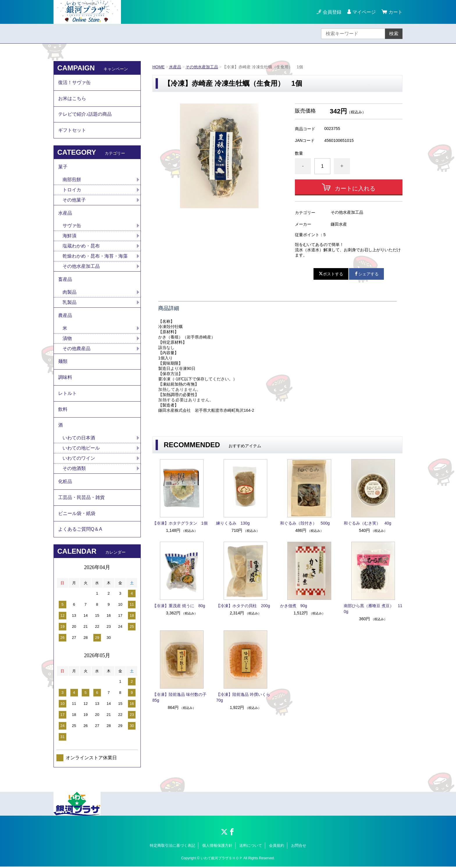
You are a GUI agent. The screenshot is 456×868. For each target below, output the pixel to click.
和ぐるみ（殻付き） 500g (305, 523)
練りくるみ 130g (233, 523)
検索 (394, 34)
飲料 (63, 410)
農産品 (65, 316)
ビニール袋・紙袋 (77, 515)
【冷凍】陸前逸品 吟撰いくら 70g (245, 697)
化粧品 (65, 483)
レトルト (67, 394)
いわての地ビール (81, 449)
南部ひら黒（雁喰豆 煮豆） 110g (373, 609)
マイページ (364, 12)
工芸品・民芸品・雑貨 (81, 499)
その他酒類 (74, 469)
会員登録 (332, 12)
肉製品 (70, 293)
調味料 (65, 378)
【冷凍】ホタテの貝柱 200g (243, 606)
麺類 (63, 362)
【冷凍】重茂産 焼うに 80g (179, 606)
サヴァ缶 (72, 226)
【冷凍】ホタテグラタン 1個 (180, 523)
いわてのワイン (79, 459)
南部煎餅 (72, 180)
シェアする (366, 274)
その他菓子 (74, 200)
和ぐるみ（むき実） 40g (367, 523)
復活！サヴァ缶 (74, 82)
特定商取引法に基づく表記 (172, 847)
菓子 (63, 167)
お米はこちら (72, 98)
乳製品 (70, 303)
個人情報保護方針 (217, 847)
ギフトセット (72, 130)
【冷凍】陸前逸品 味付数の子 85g (181, 697)
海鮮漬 (70, 236)
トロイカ (72, 190)
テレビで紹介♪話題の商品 (85, 114)
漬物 (67, 339)
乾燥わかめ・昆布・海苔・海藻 (95, 257)
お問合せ (299, 847)
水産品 (175, 67)
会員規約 (277, 847)
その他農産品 (76, 349)
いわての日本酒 (79, 439)
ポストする (331, 274)
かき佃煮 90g (294, 606)
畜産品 (65, 280)
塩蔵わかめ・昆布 (81, 246)
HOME (158, 67)
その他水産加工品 (202, 67)
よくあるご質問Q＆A (80, 531)
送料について (251, 847)
